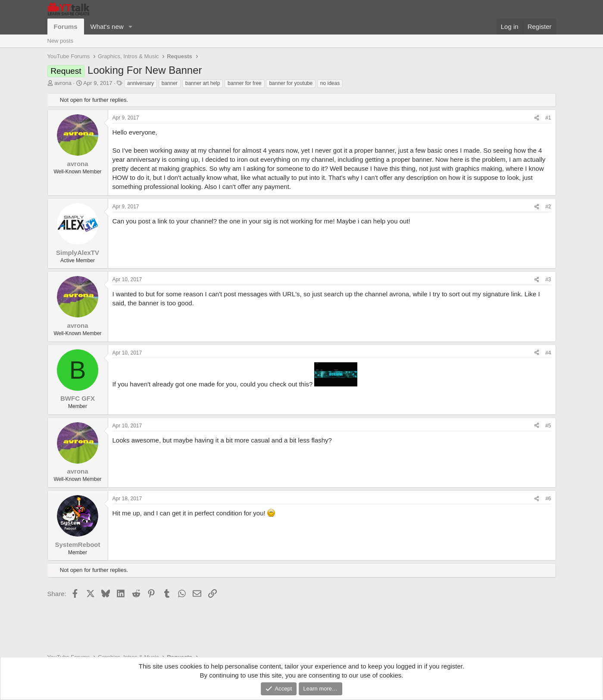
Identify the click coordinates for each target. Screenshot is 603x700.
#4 (548, 353)
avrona (63, 83)
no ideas (330, 83)
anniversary (141, 83)
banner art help (203, 83)
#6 (548, 499)
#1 (548, 118)
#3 (548, 279)
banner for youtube (291, 83)
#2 (548, 207)
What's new (107, 27)
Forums (66, 27)
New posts (61, 41)
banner (170, 83)
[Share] (537, 118)
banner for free (245, 83)
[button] (130, 27)
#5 (548, 426)
